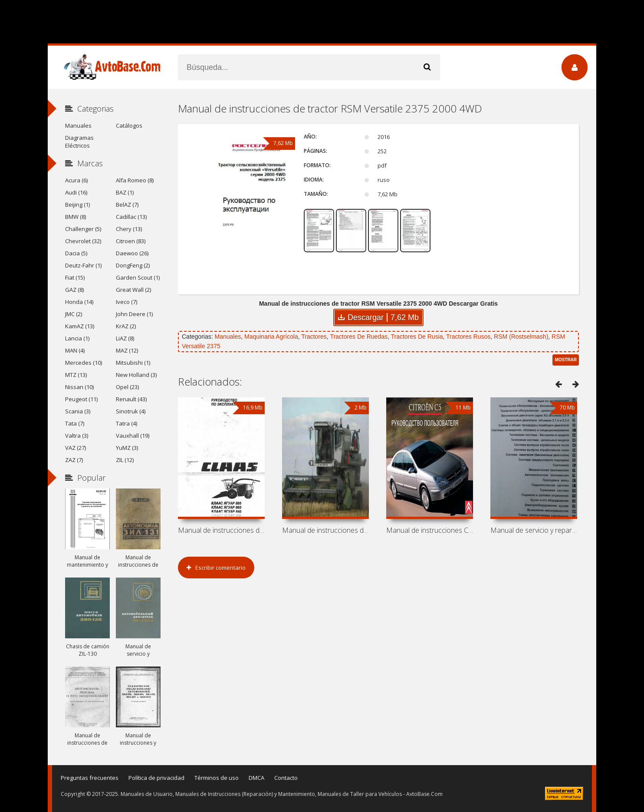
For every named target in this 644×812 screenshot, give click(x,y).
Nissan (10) (79, 387)
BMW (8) (76, 217)
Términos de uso (217, 778)
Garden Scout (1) (138, 277)
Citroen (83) (131, 241)
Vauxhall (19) (133, 436)
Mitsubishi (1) (133, 363)
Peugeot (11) (81, 399)
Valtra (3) (77, 436)
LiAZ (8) (125, 338)
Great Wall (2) (133, 290)
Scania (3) (78, 411)
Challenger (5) (83, 229)
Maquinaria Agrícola (271, 337)
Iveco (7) (126, 302)
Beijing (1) (77, 205)
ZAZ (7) (74, 460)
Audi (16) (76, 192)
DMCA (256, 778)
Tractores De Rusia (417, 337)
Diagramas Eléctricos (79, 142)
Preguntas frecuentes (90, 778)
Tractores (314, 337)
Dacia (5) (76, 253)
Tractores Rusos (468, 337)
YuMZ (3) (127, 448)
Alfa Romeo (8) (135, 180)
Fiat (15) (75, 277)
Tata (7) (75, 423)
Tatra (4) (126, 423)
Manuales (228, 337)
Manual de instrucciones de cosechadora (325, 530)
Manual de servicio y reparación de (534, 530)
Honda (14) (79, 302)
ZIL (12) (125, 460)
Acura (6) (76, 180)
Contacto (286, 778)
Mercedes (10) (84, 363)
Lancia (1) (77, 338)
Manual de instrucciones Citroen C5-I (430, 530)
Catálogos (129, 125)
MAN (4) (75, 350)
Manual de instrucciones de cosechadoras (221, 530)
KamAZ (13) (80, 326)
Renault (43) (131, 399)
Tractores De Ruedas (359, 337)
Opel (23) (127, 387)
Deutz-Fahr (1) (83, 265)
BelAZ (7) (127, 205)
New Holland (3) (136, 375)
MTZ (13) (76, 375)
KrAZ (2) (126, 326)
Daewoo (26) (132, 253)
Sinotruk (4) (131, 411)
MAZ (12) (127, 350)
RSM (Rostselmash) (521, 337)
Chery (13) (129, 229)
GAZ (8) (74, 290)
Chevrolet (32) (83, 241)
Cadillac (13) (131, 217)
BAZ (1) (125, 192)
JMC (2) (74, 314)
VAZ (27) (76, 448)
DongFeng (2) (133, 265)
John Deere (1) (134, 314)
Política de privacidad (156, 778)
